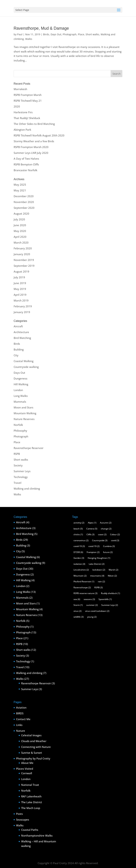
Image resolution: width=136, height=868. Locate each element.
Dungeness (20, 378)
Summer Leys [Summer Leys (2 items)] (110, 605)
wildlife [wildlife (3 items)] (79, 617)
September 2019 (24, 266)
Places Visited (25, 769)
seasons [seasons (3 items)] (89, 599)
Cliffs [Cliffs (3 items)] (90, 534)
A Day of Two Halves (26, 159)
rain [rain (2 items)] (101, 582)
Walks (29, 39)
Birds (46, 34)
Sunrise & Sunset (32, 753)
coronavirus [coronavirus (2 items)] (81, 540)
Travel (18, 483)
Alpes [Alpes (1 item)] (92, 523)
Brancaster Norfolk (25, 170)
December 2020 (24, 196)
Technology (21, 477)
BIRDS (20, 713)
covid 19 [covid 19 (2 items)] (94, 546)
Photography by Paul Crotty (33, 758)
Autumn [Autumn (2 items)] (106, 523)
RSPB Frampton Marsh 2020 (31, 147)
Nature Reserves (24, 419)
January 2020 (22, 254)
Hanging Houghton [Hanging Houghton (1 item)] (99, 558)
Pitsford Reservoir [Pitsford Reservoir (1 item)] (84, 582)
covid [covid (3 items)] (115, 540)
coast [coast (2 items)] (102, 534)
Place (81, 34)
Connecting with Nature (36, 747)
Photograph (70, 34)
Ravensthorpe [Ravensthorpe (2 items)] (82, 587)
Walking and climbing (27, 489)
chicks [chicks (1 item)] (78, 534)
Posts (19, 814)
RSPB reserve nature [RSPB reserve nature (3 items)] (86, 593)
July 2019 (19, 277)
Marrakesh (20, 89)
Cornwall (27, 773)
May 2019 (20, 289)
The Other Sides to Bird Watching (34, 124)
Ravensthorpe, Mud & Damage (41, 28)
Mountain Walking (25, 413)
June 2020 (20, 225)
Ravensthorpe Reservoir (29, 448)
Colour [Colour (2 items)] (115, 534)
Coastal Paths (30, 830)
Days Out (56, 34)
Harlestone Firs (23, 112)
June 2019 (20, 283)
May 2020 (20, 231)
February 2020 (23, 248)
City (16, 355)
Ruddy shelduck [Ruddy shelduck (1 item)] (111, 593)
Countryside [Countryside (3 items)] (100, 540)
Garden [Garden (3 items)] (79, 558)
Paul (20, 34)
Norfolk (18, 425)
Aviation (21, 707)
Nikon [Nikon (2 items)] (112, 576)
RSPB (17, 454)
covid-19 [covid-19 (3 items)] (79, 546)
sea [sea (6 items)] (77, 599)
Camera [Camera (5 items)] (92, 529)
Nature (21, 731)
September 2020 (24, 208)
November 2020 (24, 202)
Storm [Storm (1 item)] (78, 605)
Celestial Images (31, 735)
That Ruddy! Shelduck (27, 118)
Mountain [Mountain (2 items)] (80, 576)
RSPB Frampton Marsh (28, 95)
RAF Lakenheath (31, 796)
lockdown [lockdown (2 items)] (99, 570)
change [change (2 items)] (106, 529)
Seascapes (23, 820)
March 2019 (21, 300)
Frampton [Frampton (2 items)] (93, 552)
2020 (17, 106)
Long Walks (21, 396)
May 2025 (20, 185)
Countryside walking (26, 367)
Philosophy (20, 431)
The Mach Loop (31, 808)
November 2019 (24, 260)
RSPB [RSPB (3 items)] (99, 587)
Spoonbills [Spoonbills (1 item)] (105, 599)
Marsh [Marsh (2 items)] (114, 570)
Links (19, 725)
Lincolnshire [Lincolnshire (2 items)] (81, 570)
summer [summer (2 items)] (92, 605)
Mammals (20, 402)
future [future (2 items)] (108, 552)
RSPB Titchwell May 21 (28, 101)
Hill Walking (21, 384)
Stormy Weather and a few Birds (34, 141)
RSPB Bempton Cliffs (26, 164)
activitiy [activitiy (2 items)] (79, 523)
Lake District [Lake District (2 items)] (97, 564)
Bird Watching (22, 338)
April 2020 (20, 237)
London (18, 390)
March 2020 (21, 243)
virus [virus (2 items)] (78, 611)
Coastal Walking (24, 361)
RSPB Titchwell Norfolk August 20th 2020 (39, 135)
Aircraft (18, 326)
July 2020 (19, 219)
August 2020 (21, 214)
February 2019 (23, 306)
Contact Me (23, 719)
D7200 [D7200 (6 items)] (78, 552)
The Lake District (32, 802)
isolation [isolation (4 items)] (79, 564)
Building (19, 349)
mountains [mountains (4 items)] (97, 576)
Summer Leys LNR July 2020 (31, 153)
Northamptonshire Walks (37, 836)
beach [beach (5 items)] (78, 529)
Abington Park (22, 130)
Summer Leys (22, 471)
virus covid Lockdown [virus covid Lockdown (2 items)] (97, 611)
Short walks (92, 34)
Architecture (21, 332)
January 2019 (22, 312)
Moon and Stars (23, 407)
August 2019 (21, 271)
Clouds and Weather (34, 741)
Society (18, 465)
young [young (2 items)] (92, 617)
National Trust (30, 785)
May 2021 (20, 190)
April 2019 (20, 295)
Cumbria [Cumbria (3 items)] (109, 546)
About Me (27, 763)
